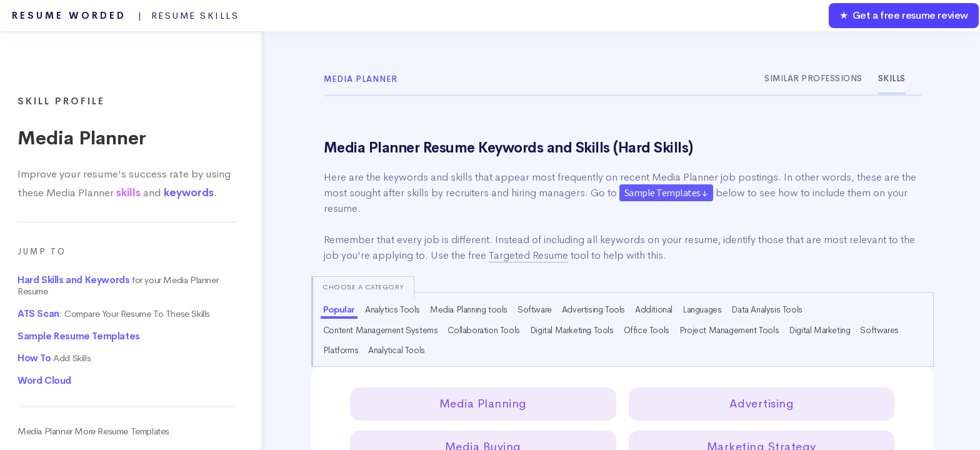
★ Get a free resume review (904, 15)
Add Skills (54, 358)
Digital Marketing (819, 330)
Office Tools (647, 330)
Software (535, 309)
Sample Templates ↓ (666, 192)
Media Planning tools (469, 309)
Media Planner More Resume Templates (93, 431)
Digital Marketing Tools (572, 330)
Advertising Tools (593, 309)
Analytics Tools (392, 309)
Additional (654, 309)
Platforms (341, 350)
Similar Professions (813, 78)
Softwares (879, 330)
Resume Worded (126, 16)
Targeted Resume (528, 255)
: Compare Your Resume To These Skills (114, 314)
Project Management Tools (729, 330)
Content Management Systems (381, 330)
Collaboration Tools (483, 330)
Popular (339, 309)
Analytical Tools (397, 350)
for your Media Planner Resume (118, 286)
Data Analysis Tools (767, 309)
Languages (702, 309)
